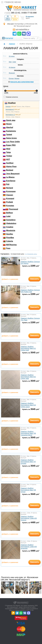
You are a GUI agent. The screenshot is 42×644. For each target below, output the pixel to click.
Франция (12, 73)
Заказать (34, 279)
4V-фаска (12, 67)
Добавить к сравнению (10, 279)
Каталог (8, 38)
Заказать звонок (15, 18)
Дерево (17, 78)
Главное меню (10, 2)
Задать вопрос (8, 18)
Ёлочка (11, 78)
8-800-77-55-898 (29, 13)
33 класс (12, 56)
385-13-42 (12, 13)
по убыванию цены (31, 254)
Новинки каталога (11, 97)
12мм (14, 62)
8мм (10, 62)
